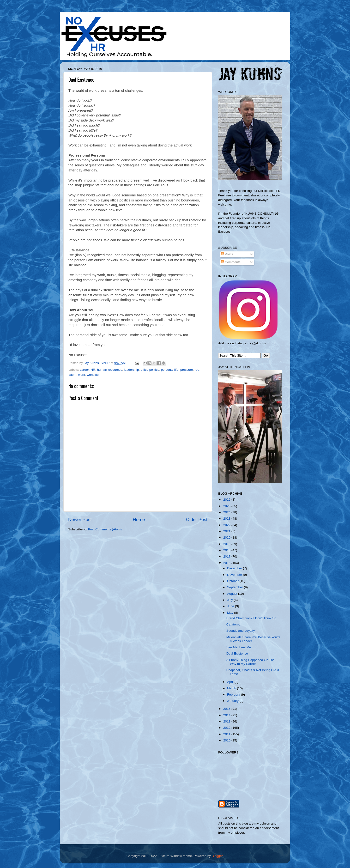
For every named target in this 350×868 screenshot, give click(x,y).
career (84, 370)
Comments (231, 262)
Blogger (217, 856)
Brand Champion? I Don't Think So (251, 618)
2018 (227, 550)
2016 (227, 563)
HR (93, 370)
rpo (197, 370)
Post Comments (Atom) (105, 529)
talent (72, 375)
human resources (109, 370)
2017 (227, 556)
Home (139, 519)
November (235, 575)
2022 (227, 525)
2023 (227, 519)
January (233, 701)
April (231, 682)
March (232, 688)
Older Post (197, 519)
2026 (227, 500)
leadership (131, 370)
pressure (187, 370)
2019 (227, 544)
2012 (227, 728)
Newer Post (80, 519)
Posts (227, 254)
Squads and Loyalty (241, 631)
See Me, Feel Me (239, 647)
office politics (150, 370)
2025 (227, 506)
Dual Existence (237, 653)
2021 (227, 531)
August (233, 594)
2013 (227, 721)
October (233, 581)
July (230, 600)
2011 (227, 734)
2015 (227, 709)
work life (93, 375)
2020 (227, 537)
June (231, 606)
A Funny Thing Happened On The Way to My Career (250, 662)
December (235, 568)
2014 (227, 715)
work (82, 375)
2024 (227, 512)
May (231, 613)
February (234, 695)
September (235, 587)
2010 (227, 740)
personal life (170, 370)
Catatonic (233, 624)
